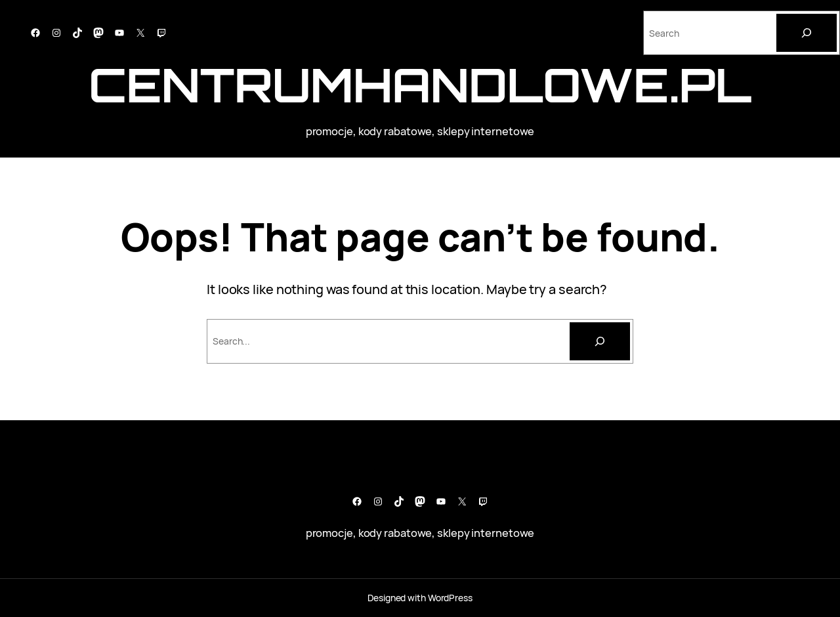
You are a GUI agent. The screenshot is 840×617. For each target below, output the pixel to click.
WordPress (450, 598)
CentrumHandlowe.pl (420, 85)
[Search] (807, 33)
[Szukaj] (600, 341)
